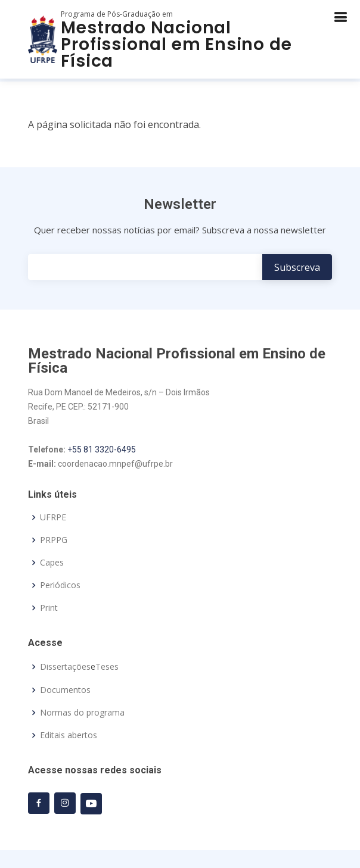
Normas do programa (82, 713)
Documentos (65, 690)
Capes (52, 563)
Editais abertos (69, 735)
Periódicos (60, 585)
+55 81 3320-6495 (102, 449)
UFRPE (53, 517)
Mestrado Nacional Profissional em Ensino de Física (176, 44)
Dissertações (65, 667)
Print (49, 608)
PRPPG (54, 540)
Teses (107, 667)
